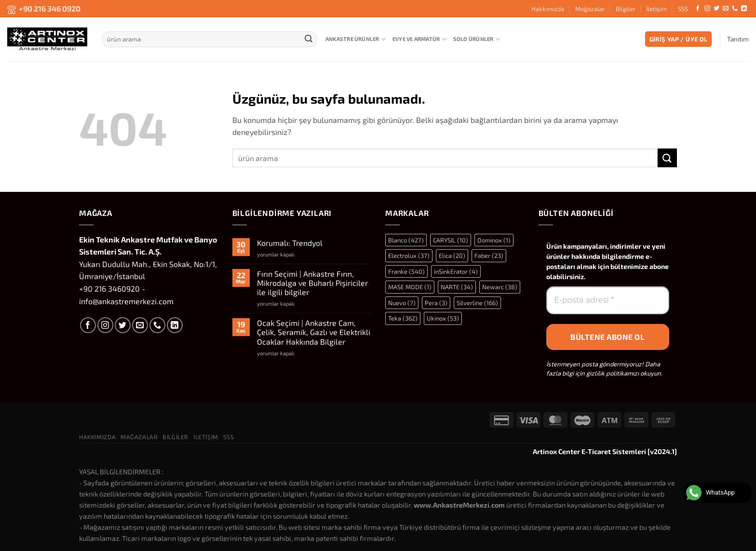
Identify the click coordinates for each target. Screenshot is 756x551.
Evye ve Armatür (419, 39)
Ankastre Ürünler (356, 39)
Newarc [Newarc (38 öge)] (500, 287)
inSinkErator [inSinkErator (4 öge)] (456, 271)
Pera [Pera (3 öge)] (436, 303)
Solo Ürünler (477, 39)
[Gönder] (309, 39)
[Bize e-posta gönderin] (726, 9)
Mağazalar (590, 9)
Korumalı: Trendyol (290, 243)
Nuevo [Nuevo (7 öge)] (402, 303)
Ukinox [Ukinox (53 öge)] (443, 318)
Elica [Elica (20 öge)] (452, 255)
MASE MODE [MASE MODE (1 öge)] (410, 287)
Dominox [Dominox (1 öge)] (494, 240)
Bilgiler (626, 9)
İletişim (656, 9)
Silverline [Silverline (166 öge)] (477, 303)
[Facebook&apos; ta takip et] (698, 9)
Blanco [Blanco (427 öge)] (406, 240)
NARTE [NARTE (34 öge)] (457, 287)
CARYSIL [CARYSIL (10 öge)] (451, 240)
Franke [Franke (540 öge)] (406, 271)
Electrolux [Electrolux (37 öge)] (409, 255)
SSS (683, 9)
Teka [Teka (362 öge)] (403, 318)
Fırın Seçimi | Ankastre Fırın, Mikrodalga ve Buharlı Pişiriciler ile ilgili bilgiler (312, 283)
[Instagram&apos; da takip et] (707, 9)
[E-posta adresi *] (608, 300)
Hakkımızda (548, 9)
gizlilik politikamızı (613, 373)
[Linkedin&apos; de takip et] (744, 9)
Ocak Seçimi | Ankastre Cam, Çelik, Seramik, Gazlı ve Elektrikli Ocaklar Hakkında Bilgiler (314, 332)
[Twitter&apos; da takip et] (716, 9)
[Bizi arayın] (735, 9)
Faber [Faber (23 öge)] (489, 255)
